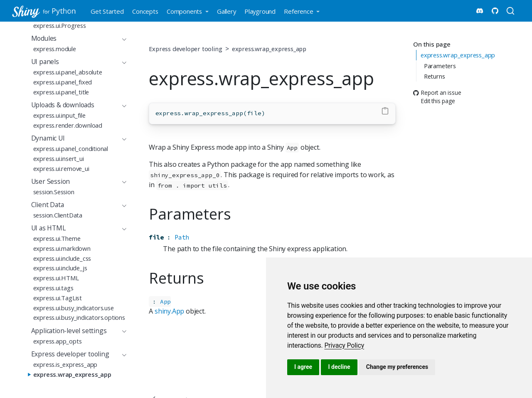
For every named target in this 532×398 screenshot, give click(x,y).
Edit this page (434, 101)
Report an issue (437, 93)
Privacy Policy (344, 345)
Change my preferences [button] (397, 367)
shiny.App (169, 311)
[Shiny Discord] (479, 11)
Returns (435, 76)
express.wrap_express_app (458, 55)
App (165, 302)
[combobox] (512, 11)
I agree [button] (303, 367)
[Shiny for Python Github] (495, 11)
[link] (344, 345)
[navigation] (75, 39)
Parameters (440, 66)
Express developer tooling (185, 49)
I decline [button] (339, 367)
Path (182, 237)
